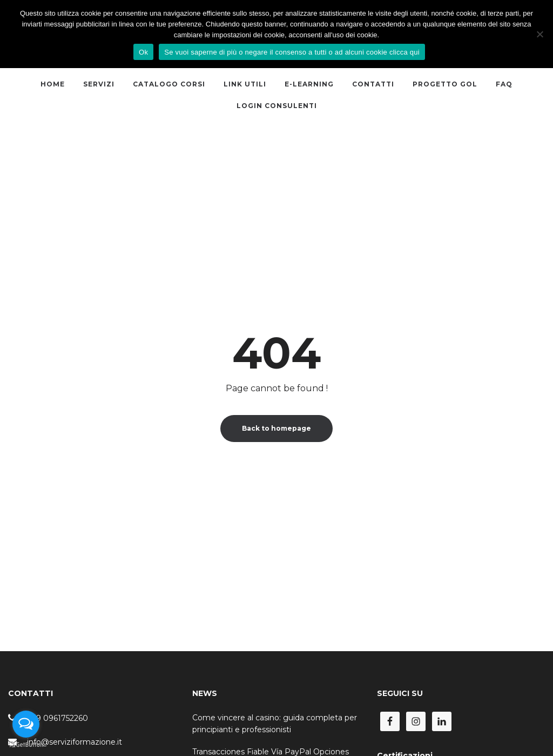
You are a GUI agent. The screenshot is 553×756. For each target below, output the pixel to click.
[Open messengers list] (26, 724)
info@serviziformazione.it (75, 742)
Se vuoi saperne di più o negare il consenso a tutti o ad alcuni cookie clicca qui (292, 52)
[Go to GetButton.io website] (26, 745)
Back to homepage (276, 428)
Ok (143, 52)
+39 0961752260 (58, 718)
